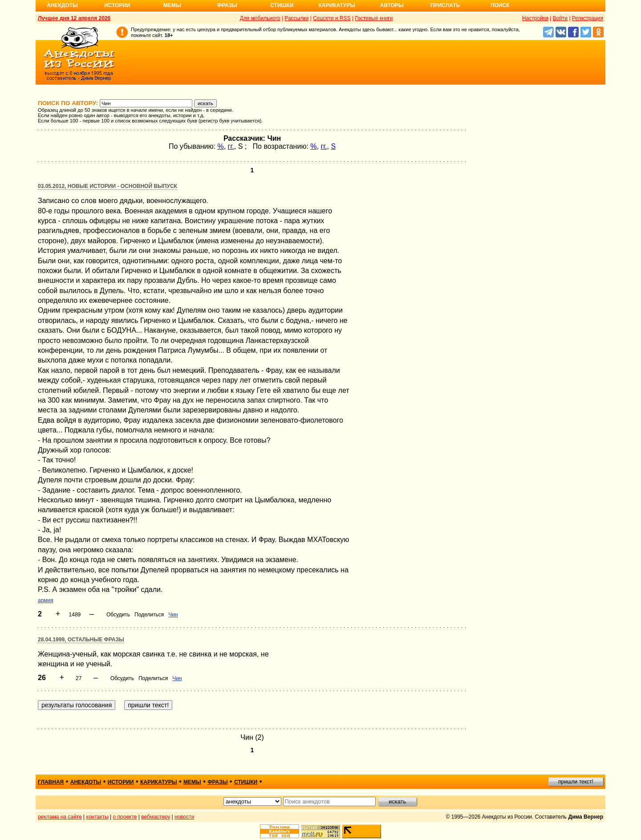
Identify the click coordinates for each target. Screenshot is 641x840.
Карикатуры (337, 5)
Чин (173, 615)
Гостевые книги (374, 18)
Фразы (227, 5)
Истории (117, 5)
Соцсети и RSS (332, 18)
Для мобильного (260, 18)
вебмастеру (156, 817)
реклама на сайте (60, 817)
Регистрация (588, 18)
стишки (246, 782)
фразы (217, 782)
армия (46, 600)
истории (121, 782)
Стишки (282, 5)
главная (51, 782)
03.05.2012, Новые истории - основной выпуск (108, 186)
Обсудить (118, 615)
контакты (97, 817)
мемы (192, 782)
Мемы (172, 5)
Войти (560, 18)
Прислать (445, 5)
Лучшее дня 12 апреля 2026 (74, 18)
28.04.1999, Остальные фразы (81, 640)
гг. (231, 146)
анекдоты (86, 782)
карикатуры (159, 782)
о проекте (125, 817)
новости (184, 817)
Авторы (392, 5)
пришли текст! (576, 782)
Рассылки (296, 18)
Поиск (500, 5)
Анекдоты (62, 5)
